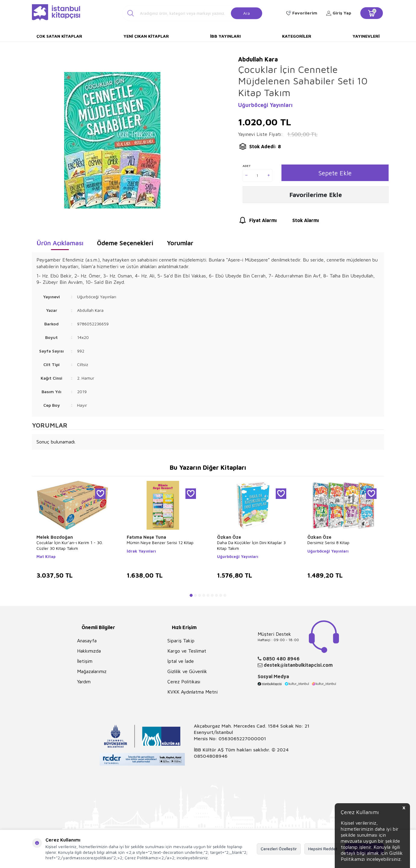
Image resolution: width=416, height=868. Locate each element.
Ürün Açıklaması (60, 243)
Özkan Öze (229, 537)
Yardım (84, 682)
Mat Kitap (46, 556)
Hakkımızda (89, 651)
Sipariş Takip (181, 641)
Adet (247, 166)
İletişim (85, 661)
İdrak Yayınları (141, 551)
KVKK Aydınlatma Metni (192, 692)
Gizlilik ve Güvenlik (187, 671)
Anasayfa (87, 641)
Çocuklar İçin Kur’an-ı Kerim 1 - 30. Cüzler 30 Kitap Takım (70, 545)
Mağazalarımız (92, 671)
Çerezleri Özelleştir (279, 849)
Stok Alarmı (300, 222)
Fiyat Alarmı (257, 222)
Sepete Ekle (335, 173)
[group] (112, 140)
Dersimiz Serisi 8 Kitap (328, 542)
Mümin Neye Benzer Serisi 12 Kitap (160, 542)
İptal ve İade (181, 661)
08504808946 (211, 756)
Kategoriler (297, 36)
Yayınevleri (366, 36)
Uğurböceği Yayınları (265, 105)
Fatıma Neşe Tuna (146, 537)
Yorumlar (180, 243)
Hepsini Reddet (323, 849)
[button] (191, 595)
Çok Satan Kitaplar (59, 36)
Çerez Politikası (184, 682)
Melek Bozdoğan (55, 537)
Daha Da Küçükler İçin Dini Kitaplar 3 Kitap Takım (251, 545)
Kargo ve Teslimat (187, 651)
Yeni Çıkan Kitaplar (146, 36)
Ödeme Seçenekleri (125, 243)
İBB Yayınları (225, 36)
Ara (247, 13)
